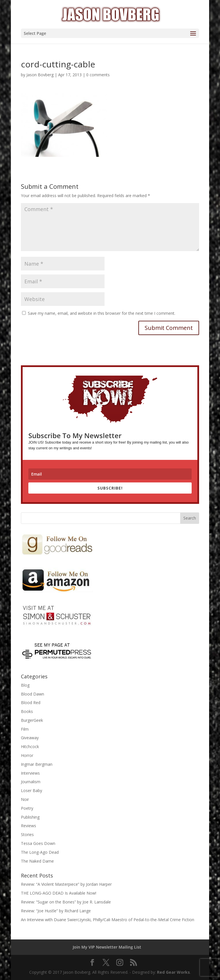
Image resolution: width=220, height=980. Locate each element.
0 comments (98, 75)
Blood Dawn (33, 694)
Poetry (27, 808)
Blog (25, 685)
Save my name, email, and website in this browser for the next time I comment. (102, 313)
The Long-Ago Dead (40, 852)
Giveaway (30, 738)
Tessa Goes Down (38, 843)
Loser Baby (32, 790)
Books (27, 711)
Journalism (31, 782)
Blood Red (31, 703)
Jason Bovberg (40, 75)
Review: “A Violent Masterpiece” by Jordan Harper (66, 884)
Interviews (30, 773)
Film (25, 729)
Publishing (30, 817)
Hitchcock (30, 746)
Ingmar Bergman (37, 764)
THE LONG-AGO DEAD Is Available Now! (59, 893)
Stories (27, 834)
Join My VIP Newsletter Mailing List (107, 947)
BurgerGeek (32, 720)
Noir (25, 799)
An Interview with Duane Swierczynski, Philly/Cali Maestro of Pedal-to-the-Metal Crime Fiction (108, 920)
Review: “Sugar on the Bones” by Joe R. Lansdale (66, 902)
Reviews (29, 826)
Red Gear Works (173, 972)
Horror (27, 755)
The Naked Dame (37, 861)
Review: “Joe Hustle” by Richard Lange (56, 911)
